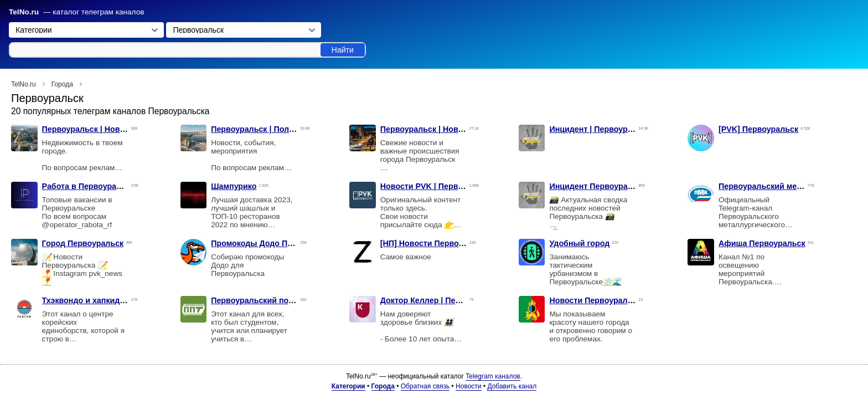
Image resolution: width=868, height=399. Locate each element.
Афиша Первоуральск (762, 243)
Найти (343, 50)
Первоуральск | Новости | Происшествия (461, 129)
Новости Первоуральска (597, 300)
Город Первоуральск (83, 243)
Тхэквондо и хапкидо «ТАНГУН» (104, 300)
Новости (468, 386)
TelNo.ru (24, 12)
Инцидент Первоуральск (597, 186)
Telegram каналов (493, 376)
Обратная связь (425, 386)
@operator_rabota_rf (77, 225)
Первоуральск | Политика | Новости (281, 129)
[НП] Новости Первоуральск (435, 243)
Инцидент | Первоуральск (600, 129)
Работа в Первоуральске (91, 186)
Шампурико (234, 186)
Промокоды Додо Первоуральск (274, 243)
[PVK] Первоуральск (758, 129)
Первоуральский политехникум (273, 300)
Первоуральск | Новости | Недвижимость (123, 129)
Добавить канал (512, 386)
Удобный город (579, 243)
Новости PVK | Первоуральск (437, 186)
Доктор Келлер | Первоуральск (441, 300)
